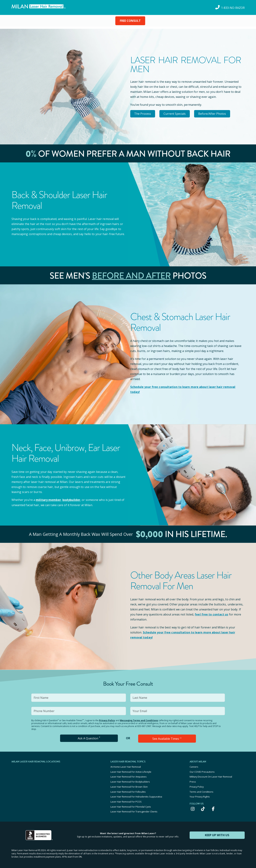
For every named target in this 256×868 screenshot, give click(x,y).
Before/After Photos (214, 114)
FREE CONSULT (130, 21)
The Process (143, 114)
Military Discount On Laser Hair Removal (211, 776)
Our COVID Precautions (202, 771)
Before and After (131, 276)
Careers (194, 766)
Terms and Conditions (201, 790)
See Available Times (167, 738)
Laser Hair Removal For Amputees (129, 776)
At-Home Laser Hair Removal (126, 766)
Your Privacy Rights (200, 795)
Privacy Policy (107, 720)
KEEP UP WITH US (217, 833)
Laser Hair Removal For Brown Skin (129, 786)
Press (193, 781)
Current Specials (176, 114)
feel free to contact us (211, 614)
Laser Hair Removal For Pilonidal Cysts (131, 805)
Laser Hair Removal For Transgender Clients (134, 810)
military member (48, 500)
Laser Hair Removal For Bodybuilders (130, 781)
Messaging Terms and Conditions (139, 720)
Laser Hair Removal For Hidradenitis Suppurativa (136, 795)
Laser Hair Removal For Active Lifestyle (131, 771)
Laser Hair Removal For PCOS (126, 800)
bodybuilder (71, 500)
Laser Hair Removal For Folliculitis (128, 790)
